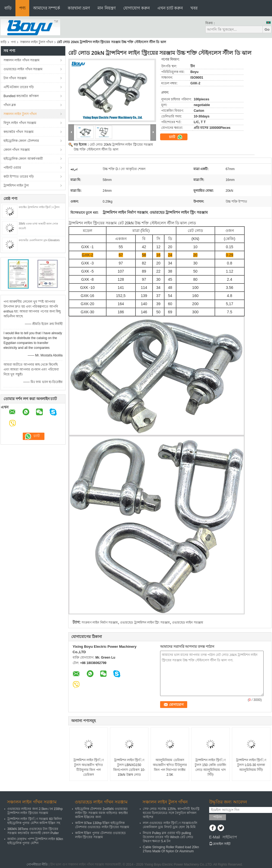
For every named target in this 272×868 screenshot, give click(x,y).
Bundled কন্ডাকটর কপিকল (21, 96)
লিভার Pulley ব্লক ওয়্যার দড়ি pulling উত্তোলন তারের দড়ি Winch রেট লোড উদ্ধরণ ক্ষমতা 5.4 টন (168, 837)
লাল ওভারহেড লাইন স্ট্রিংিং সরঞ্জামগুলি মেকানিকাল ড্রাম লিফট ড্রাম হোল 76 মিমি (170, 825)
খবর (194, 8)
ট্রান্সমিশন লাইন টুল (16, 186)
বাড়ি (8, 8)
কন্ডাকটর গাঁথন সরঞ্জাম (19, 132)
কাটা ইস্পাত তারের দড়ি (19, 177)
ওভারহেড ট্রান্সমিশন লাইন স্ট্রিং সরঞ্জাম (145, 623)
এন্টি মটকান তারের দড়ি (19, 87)
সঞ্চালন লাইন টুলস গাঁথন (37, 42)
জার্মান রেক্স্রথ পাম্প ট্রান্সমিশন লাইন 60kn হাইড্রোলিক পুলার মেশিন (35, 841)
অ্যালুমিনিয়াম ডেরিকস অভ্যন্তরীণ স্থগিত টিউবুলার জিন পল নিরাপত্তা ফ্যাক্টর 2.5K (170, 767)
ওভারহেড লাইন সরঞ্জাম (188, 623)
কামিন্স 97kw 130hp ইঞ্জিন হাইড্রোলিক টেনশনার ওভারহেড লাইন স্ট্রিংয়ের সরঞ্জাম (102, 825)
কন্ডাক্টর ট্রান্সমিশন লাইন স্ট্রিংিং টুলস (39, 207)
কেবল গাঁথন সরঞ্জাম (17, 150)
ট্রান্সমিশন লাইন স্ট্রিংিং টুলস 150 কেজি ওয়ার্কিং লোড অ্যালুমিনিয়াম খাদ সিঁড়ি (211, 767)
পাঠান (218, 817)
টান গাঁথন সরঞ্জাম (15, 78)
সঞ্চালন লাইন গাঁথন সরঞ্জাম (22, 60)
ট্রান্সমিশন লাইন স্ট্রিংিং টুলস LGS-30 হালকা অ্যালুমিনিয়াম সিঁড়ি (251, 765)
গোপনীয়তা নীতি (37, 864)
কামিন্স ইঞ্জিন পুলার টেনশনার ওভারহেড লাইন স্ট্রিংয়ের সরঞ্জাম (100, 835)
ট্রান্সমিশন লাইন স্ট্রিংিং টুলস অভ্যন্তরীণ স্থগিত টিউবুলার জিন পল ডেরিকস (89, 767)
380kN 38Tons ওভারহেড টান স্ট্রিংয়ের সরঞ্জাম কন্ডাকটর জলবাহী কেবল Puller (33, 831)
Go (267, 29)
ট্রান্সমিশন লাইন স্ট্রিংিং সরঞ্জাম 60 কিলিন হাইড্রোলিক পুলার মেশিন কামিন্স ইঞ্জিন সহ (35, 821)
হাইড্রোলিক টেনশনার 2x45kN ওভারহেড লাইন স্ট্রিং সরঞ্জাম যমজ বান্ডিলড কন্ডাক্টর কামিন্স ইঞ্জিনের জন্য (101, 813)
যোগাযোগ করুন (137, 8)
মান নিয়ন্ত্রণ (106, 8)
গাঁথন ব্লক (10, 105)
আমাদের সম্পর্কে (47, 8)
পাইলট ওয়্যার (12, 168)
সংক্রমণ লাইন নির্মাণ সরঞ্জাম (100, 623)
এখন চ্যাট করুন (170, 8)
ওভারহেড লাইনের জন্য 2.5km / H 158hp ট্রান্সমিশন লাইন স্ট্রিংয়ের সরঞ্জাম (35, 811)
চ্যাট (176, 137)
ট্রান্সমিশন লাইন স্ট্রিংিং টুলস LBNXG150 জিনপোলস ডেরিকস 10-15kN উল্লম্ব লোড (129, 767)
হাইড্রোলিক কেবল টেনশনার (21, 141)
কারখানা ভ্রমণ (79, 8)
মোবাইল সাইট (220, 844)
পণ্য (22, 8)
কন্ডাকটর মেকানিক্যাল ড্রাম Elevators (39, 240)
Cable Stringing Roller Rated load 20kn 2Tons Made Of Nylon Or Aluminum (171, 849)
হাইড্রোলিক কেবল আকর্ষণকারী (23, 159)
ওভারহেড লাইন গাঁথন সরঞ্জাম (23, 69)
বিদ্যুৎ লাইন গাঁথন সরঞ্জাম (20, 123)
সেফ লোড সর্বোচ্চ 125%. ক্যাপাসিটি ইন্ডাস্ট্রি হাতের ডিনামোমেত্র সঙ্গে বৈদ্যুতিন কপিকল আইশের (171, 813)
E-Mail (215, 837)
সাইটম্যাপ (230, 837)
